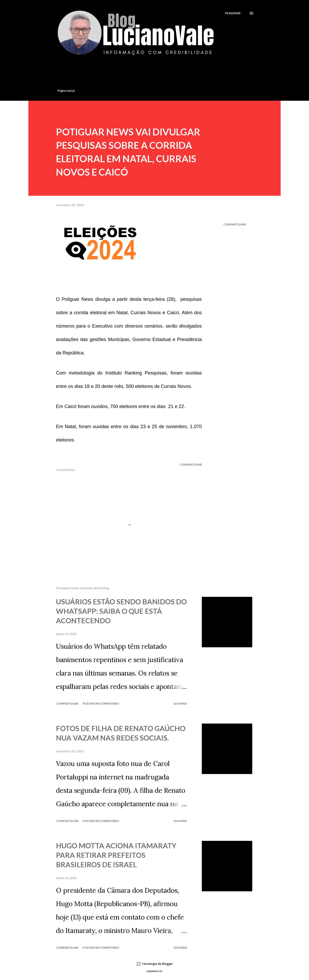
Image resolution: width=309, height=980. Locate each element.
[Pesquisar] (233, 13)
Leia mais (180, 704)
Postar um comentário (101, 704)
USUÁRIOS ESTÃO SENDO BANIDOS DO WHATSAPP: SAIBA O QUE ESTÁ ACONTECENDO (121, 611)
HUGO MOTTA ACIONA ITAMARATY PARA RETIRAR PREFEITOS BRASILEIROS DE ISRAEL (116, 855)
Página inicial (66, 91)
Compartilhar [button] (235, 224)
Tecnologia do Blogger (154, 964)
